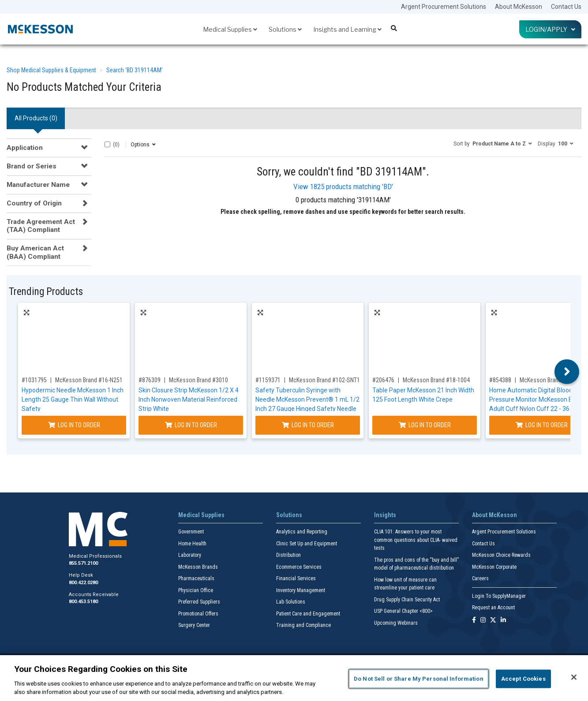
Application (25, 148)
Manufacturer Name (38, 185)
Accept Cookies (523, 679)
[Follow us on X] (493, 621)
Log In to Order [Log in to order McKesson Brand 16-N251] (74, 425)
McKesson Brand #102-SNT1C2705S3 (336, 380)
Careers (480, 578)
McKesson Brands (198, 567)
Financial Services (296, 578)
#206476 (383, 380)
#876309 (150, 380)
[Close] (574, 677)
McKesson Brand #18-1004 (436, 380)
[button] (493, 143)
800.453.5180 (83, 602)
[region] (294, 678)
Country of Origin (34, 203)
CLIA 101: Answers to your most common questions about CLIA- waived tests (416, 540)
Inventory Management (301, 590)
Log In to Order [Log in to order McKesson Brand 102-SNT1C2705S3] (308, 425)
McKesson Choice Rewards (501, 555)
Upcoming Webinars (396, 623)
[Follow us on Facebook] (474, 621)
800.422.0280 (83, 583)
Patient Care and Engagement (308, 614)
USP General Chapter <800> (403, 611)
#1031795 (34, 380)
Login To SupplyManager (499, 596)
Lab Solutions (291, 602)
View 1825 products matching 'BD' (343, 186)
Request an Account (493, 608)
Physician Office (196, 590)
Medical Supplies (230, 29)
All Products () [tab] (36, 118)
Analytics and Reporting (302, 532)
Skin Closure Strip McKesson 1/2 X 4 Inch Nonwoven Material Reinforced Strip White (189, 399)
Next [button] (567, 372)
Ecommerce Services (299, 567)
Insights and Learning (347, 29)
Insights (385, 515)
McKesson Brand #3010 (198, 380)
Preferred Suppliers (199, 602)
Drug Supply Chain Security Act (407, 600)
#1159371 (268, 380)
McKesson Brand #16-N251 (89, 380)
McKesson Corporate (494, 567)
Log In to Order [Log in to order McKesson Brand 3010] (191, 425)
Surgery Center (194, 625)
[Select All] (107, 144)
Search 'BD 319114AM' (135, 70)
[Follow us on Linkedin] (503, 621)
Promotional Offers (198, 614)
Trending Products (46, 292)
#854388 (500, 380)
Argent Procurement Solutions (444, 7)
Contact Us (566, 7)
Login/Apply (550, 29)
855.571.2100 (83, 563)
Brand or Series (32, 166)
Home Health (192, 544)
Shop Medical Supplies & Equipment (51, 70)
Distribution (288, 555)
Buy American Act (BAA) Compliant (35, 252)
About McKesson (519, 7)
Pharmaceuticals (196, 578)
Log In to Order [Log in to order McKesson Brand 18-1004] (425, 425)
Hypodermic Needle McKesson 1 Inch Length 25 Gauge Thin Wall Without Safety (73, 399)
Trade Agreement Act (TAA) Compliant (41, 226)
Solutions (285, 29)
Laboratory (190, 555)
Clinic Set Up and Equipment (307, 544)
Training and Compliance (303, 625)
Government (191, 532)
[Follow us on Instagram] (483, 621)
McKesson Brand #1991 (549, 380)
